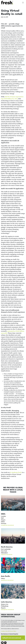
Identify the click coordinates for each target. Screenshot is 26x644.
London (3, 516)
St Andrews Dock (16, 472)
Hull (2, 518)
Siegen (3, 520)
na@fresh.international (7, 555)
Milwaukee (4, 553)
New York (4, 551)
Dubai (3, 522)
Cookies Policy (5, 631)
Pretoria (4, 523)
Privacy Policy (13, 631)
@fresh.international (12, 638)
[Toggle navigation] (23, 3)
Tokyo (3, 578)
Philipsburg (5, 606)
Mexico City (5, 604)
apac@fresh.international (7, 580)
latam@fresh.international (7, 610)
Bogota (3, 608)
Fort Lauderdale (6, 549)
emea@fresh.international (7, 525)
